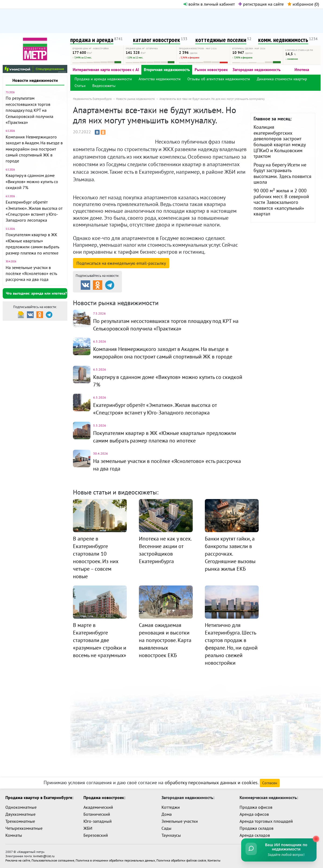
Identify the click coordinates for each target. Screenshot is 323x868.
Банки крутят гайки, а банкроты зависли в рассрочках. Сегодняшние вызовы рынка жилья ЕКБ (230, 554)
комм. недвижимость (283, 40)
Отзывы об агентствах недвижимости (219, 79)
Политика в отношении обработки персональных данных (115, 860)
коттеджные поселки (221, 40)
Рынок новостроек (211, 70)
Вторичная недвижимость (167, 70)
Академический (98, 807)
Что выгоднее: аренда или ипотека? (36, 293)
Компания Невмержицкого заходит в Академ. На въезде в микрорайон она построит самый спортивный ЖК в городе (34, 149)
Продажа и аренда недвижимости (103, 79)
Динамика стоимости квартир (282, 79)
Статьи (80, 86)
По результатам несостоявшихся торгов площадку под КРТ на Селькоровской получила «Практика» (29, 110)
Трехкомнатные (20, 821)
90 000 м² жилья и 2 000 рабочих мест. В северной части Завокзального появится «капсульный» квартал (281, 202)
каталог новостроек (157, 40)
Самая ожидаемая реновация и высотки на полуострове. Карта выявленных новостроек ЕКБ (165, 640)
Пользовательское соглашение (53, 860)
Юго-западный (98, 821)
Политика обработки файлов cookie (181, 860)
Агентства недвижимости (160, 79)
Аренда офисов (254, 814)
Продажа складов (257, 828)
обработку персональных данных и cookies (211, 782)
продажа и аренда (92, 40)
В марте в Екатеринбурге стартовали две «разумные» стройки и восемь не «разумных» (100, 640)
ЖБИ (88, 828)
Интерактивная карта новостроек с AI (106, 70)
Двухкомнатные (20, 814)
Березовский (96, 835)
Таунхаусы (171, 835)
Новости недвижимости (35, 80)
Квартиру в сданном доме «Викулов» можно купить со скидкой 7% (32, 181)
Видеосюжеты (104, 86)
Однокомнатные (21, 807)
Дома (167, 814)
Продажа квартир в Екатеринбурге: (39, 797)
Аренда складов (255, 835)
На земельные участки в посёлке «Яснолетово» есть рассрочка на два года (31, 273)
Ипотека (302, 70)
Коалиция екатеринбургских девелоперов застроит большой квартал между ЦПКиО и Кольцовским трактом (280, 142)
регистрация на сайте (261, 4)
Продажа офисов (256, 807)
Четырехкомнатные (24, 828)
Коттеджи (171, 807)
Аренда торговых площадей (266, 821)
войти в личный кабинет (209, 4)
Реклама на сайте (18, 860)
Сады (166, 828)
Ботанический (97, 814)
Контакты (214, 860)
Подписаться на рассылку (121, 263)
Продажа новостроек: (104, 797)
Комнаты (14, 835)
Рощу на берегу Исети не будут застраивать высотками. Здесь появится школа (282, 173)
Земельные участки (180, 821)
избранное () (303, 4)
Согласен (270, 783)
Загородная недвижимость (257, 70)
